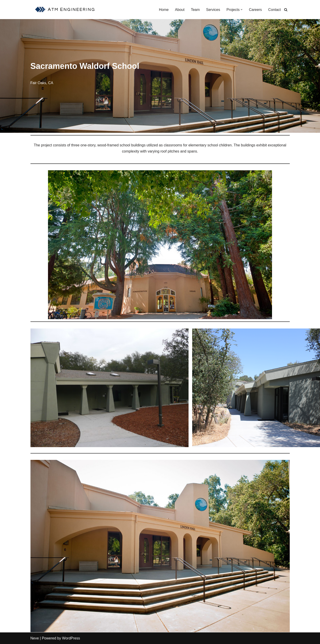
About (180, 10)
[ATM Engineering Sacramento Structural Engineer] (65, 9)
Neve (35, 638)
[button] (242, 10)
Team (195, 10)
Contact (274, 10)
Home (164, 10)
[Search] (286, 10)
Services (213, 10)
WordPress (71, 638)
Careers (255, 10)
